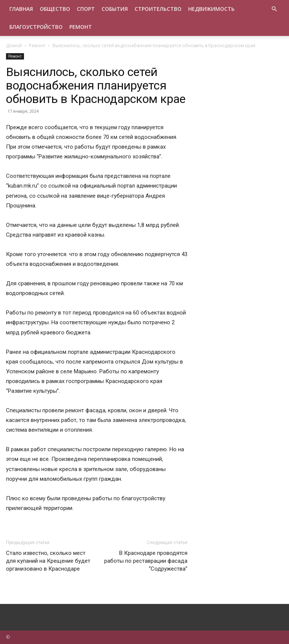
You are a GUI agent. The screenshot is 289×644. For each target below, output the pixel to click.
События (115, 9)
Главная (21, 9)
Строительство (158, 9)
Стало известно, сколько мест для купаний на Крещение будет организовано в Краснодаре (48, 561)
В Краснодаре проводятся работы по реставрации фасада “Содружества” (146, 561)
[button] (274, 9)
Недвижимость (211, 9)
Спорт (86, 9)
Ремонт (81, 27)
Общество (55, 9)
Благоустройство (36, 27)
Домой (14, 45)
